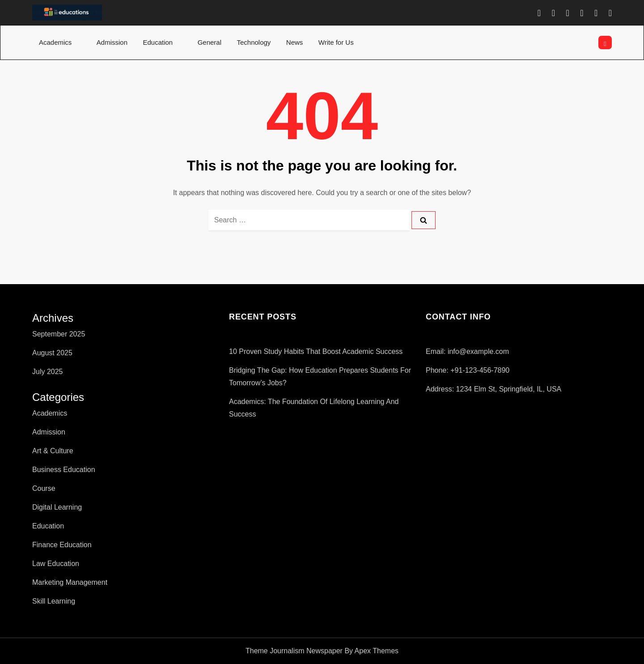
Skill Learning (54, 601)
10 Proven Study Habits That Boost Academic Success (316, 351)
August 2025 (52, 353)
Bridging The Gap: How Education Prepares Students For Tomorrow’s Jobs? (320, 377)
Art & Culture (53, 451)
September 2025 (59, 334)
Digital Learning (57, 507)
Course (44, 488)
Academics (60, 43)
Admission (112, 42)
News (295, 42)
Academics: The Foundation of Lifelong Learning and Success (314, 408)
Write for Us (341, 43)
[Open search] (605, 43)
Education (162, 43)
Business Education (64, 470)
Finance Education (62, 545)
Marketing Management (70, 582)
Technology (254, 42)
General (210, 42)
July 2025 (48, 372)
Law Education (56, 564)
